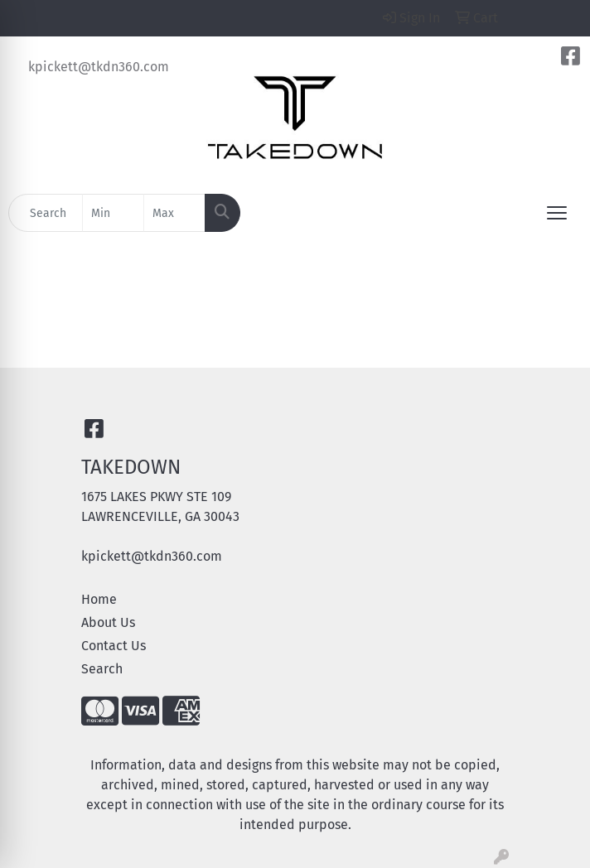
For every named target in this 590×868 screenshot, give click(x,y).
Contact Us (114, 646)
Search (102, 669)
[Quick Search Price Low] (113, 213)
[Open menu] (557, 213)
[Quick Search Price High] (174, 213)
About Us (108, 622)
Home (99, 599)
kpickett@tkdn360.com (99, 67)
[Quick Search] (46, 213)
